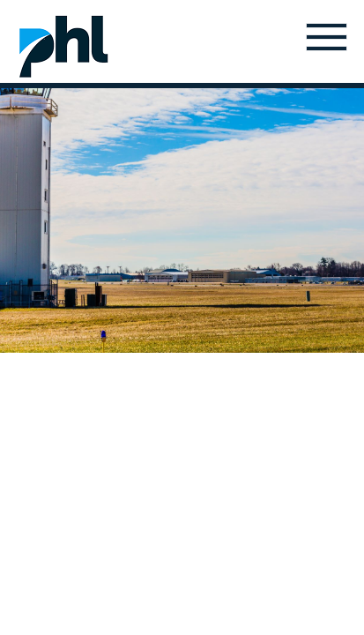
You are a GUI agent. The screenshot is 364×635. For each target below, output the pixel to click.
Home (63, 46)
